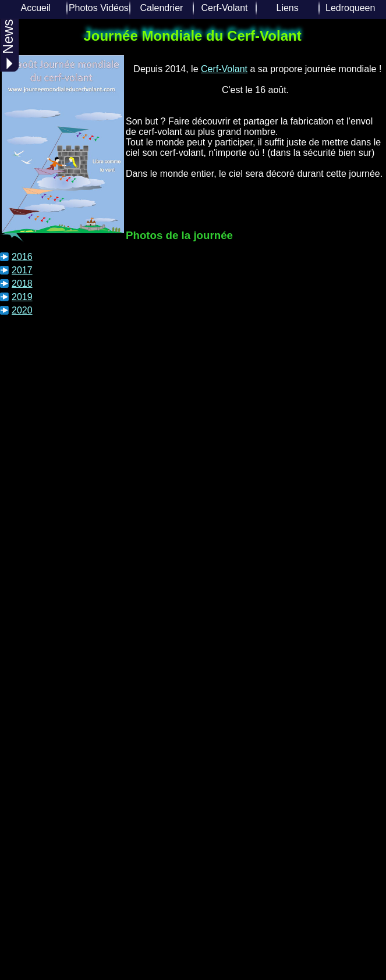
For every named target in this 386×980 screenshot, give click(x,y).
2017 (22, 270)
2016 (22, 257)
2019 (22, 297)
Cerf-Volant (225, 8)
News (8, 44)
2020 (22, 310)
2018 (22, 284)
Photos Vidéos (99, 8)
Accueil (36, 8)
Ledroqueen (350, 8)
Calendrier (162, 8)
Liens (287, 8)
